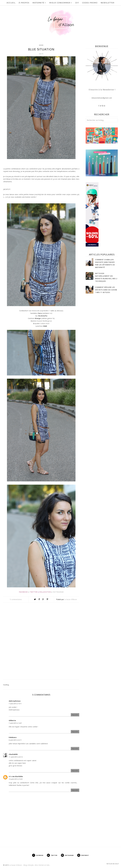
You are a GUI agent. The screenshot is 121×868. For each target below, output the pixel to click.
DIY (77, 3)
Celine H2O (45, 323)
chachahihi (13, 754)
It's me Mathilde (16, 776)
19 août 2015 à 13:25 (16, 779)
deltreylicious (15, 701)
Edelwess (13, 737)
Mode (41, 45)
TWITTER (34, 592)
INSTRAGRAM (58, 592)
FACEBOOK (23, 592)
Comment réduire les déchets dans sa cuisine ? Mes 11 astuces (106, 290)
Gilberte (12, 720)
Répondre (75, 715)
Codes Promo (90, 3)
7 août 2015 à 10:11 (15, 704)
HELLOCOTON (45, 592)
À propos (24, 3)
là (53, 318)
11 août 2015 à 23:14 (16, 757)
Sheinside (36, 311)
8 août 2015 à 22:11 (15, 740)
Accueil (11, 3)
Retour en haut (113, 864)
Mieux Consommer (61, 3)
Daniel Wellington (44, 321)
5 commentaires (16, 599)
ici (51, 313)
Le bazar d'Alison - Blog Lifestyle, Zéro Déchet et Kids (30, 865)
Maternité (39, 3)
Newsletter (108, 3)
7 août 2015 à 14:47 (15, 723)
